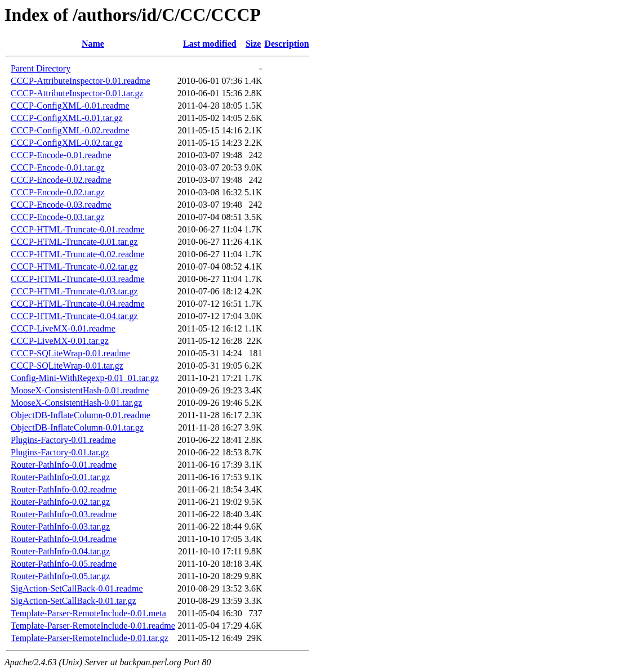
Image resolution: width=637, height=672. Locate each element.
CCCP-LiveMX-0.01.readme (63, 328)
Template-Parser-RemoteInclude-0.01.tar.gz (90, 638)
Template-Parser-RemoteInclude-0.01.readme (93, 626)
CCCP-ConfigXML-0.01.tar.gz (67, 118)
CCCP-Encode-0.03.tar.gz (58, 217)
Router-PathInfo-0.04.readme (64, 539)
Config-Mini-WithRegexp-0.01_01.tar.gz (85, 378)
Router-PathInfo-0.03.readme (64, 514)
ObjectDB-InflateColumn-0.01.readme (81, 415)
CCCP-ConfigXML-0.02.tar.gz (67, 143)
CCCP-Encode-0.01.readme (61, 155)
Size (253, 44)
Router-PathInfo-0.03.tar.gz (60, 527)
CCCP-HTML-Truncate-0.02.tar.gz (74, 266)
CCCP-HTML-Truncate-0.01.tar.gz (74, 242)
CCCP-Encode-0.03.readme (61, 205)
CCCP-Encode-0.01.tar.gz (58, 167)
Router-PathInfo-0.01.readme (64, 465)
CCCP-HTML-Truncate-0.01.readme (78, 229)
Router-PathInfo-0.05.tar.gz (60, 576)
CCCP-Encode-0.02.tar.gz (58, 192)
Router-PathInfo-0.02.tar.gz (60, 502)
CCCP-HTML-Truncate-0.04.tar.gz (74, 316)
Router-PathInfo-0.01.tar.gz (60, 477)
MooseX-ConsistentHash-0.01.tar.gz (76, 403)
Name (93, 44)
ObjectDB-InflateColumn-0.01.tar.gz (77, 427)
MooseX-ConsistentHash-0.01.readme (80, 390)
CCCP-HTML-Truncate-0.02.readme (78, 254)
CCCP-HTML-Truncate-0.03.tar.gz (74, 291)
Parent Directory (41, 68)
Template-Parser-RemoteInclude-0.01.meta (88, 613)
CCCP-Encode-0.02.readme (61, 180)
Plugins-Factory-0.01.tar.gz (60, 452)
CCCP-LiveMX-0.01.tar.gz (60, 341)
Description (286, 44)
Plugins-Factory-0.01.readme (63, 440)
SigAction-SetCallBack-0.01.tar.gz (73, 601)
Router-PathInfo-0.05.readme (64, 564)
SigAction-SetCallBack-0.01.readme (77, 588)
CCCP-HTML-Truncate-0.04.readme (78, 304)
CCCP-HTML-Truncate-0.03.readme (78, 279)
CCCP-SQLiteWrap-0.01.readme (70, 353)
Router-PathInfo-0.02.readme (64, 489)
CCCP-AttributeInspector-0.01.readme (81, 81)
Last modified (210, 44)
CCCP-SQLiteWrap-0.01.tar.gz (67, 366)
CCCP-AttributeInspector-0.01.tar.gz (77, 93)
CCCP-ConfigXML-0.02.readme (70, 130)
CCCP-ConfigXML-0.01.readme (70, 106)
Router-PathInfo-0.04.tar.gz (60, 551)
